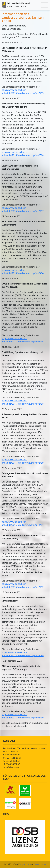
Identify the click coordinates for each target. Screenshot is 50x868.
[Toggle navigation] (45, 5)
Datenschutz (40, 864)
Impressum (25, 864)
